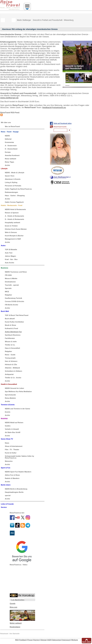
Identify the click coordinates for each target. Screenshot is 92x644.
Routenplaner (15, 627)
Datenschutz (57, 640)
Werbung (75, 640)
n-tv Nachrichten (18, 600)
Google (13, 603)
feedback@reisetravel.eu (54, 107)
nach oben (87, 642)
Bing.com (14, 607)
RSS (17, 640)
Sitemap (43, 640)
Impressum (66, 640)
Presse (30, 640)
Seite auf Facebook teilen (63, 123)
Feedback (23, 640)
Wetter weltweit (16, 623)
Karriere (37, 640)
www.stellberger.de (9, 98)
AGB (49, 640)
